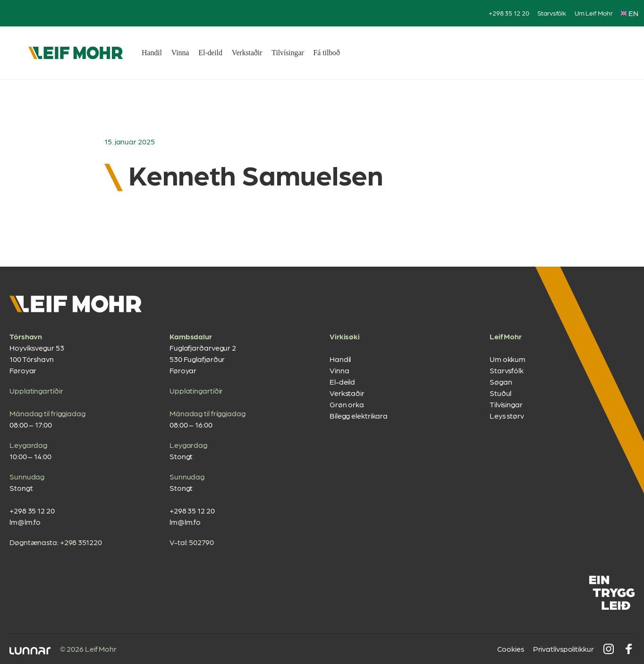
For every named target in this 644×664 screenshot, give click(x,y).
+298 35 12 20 (509, 13)
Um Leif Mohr (594, 13)
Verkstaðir (247, 53)
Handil (152, 53)
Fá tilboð (327, 53)
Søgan (501, 382)
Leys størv (507, 416)
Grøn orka (347, 404)
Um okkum (508, 359)
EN (630, 13)
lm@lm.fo (25, 522)
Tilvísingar (288, 53)
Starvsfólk (552, 13)
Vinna (180, 53)
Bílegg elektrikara (359, 416)
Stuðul (500, 393)
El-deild (210, 53)
